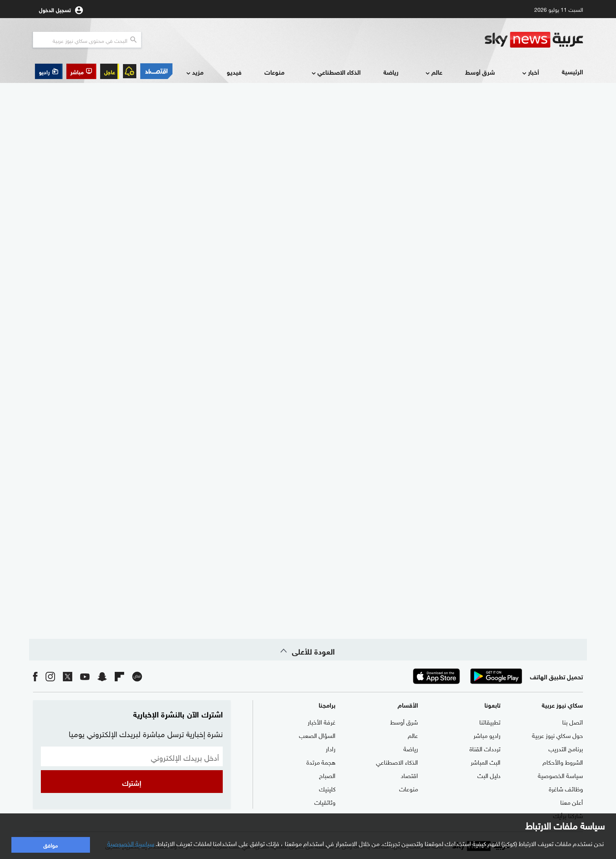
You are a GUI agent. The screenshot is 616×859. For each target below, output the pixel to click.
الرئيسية (572, 71)
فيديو (234, 72)
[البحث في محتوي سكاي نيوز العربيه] (87, 40)
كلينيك (327, 788)
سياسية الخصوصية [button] (131, 843)
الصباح (327, 775)
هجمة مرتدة (321, 762)
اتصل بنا (573, 721)
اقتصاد (409, 775)
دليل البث (489, 775)
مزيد (194, 73)
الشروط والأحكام (563, 762)
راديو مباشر (487, 735)
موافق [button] (50, 845)
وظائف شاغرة (566, 788)
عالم (433, 73)
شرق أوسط (480, 72)
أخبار (530, 73)
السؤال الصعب (317, 735)
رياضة (391, 72)
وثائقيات (325, 802)
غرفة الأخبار (322, 721)
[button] (81, 71)
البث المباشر (486, 762)
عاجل (110, 71)
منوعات (274, 72)
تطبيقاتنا (490, 721)
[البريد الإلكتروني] (132, 756)
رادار (331, 748)
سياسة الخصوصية (560, 775)
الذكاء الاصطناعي (335, 73)
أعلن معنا (572, 802)
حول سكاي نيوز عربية (557, 735)
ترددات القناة (485, 748)
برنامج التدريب (566, 748)
